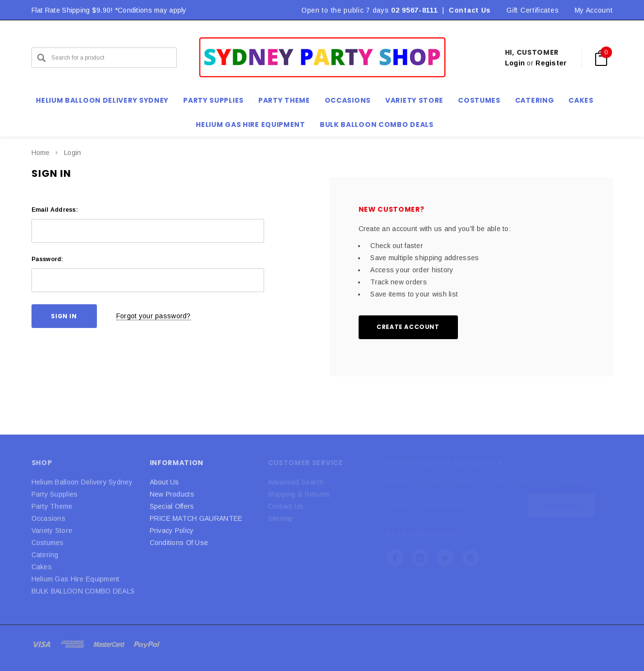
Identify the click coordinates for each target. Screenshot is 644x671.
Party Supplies (55, 494)
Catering (45, 555)
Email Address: (55, 210)
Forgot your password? (154, 316)
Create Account (408, 327)
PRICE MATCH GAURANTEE (196, 518)
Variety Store (52, 531)
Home (41, 153)
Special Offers (172, 506)
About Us (165, 482)
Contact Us (470, 10)
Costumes (48, 543)
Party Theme (52, 506)
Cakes (42, 567)
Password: (47, 259)
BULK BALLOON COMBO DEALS (83, 591)
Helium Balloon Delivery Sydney (82, 482)
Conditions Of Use (179, 543)
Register (551, 63)
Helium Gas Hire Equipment (76, 579)
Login (515, 63)
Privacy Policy (172, 531)
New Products (172, 494)
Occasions (49, 518)
